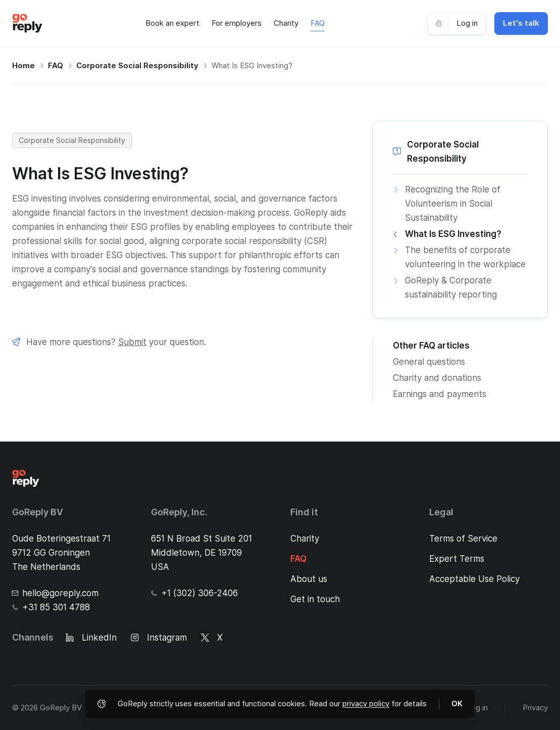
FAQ (318, 23)
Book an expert (172, 23)
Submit (132, 342)
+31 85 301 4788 (51, 607)
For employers (237, 23)
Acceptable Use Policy (474, 579)
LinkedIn (91, 638)
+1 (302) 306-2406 (194, 593)
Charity (286, 23)
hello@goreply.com (55, 593)
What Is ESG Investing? (252, 65)
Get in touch (315, 599)
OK (457, 703)
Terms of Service (463, 539)
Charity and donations (437, 378)
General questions (429, 362)
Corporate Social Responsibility (137, 65)
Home (23, 65)
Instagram (159, 638)
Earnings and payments (440, 394)
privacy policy (366, 703)
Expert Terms (457, 559)
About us (309, 579)
